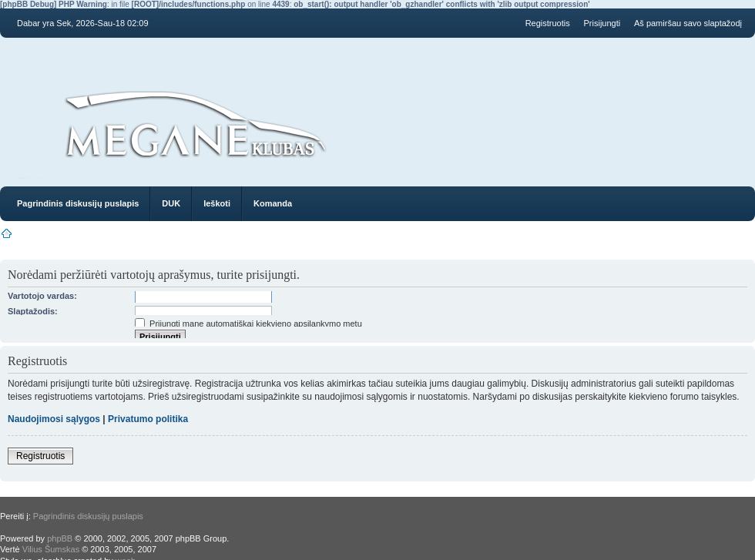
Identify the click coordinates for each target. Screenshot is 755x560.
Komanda (273, 203)
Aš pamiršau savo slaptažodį (688, 23)
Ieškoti (217, 203)
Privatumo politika (148, 419)
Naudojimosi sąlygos (54, 419)
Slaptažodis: (33, 311)
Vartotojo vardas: (42, 296)
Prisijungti (602, 23)
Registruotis (548, 23)
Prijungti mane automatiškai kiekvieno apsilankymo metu (248, 324)
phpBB (60, 538)
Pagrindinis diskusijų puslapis (78, 203)
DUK (171, 203)
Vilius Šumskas (51, 549)
